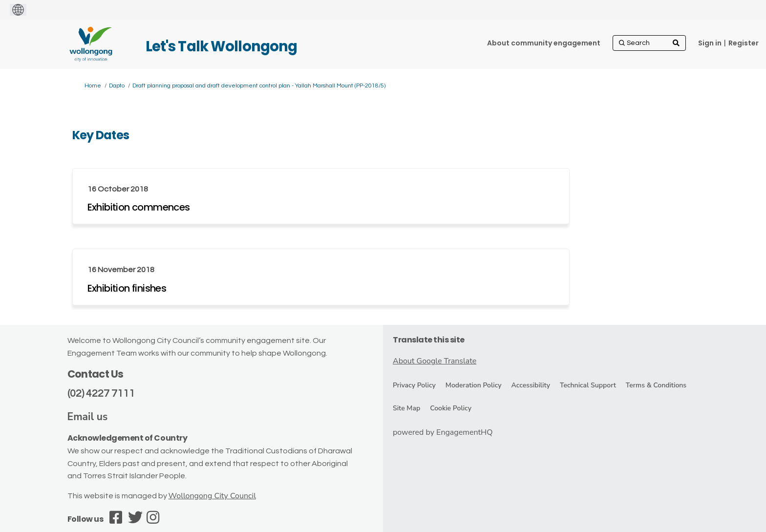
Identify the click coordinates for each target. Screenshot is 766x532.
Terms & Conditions (656, 385)
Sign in (710, 43)
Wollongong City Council (212, 496)
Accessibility (531, 385)
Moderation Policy (474, 385)
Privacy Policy (414, 385)
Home (93, 86)
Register (744, 43)
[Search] (649, 43)
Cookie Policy (451, 408)
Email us (88, 417)
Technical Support (588, 385)
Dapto (117, 86)
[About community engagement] (544, 43)
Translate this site (429, 340)
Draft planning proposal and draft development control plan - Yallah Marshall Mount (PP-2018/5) (259, 86)
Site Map (406, 408)
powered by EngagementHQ (443, 432)
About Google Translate (435, 361)
